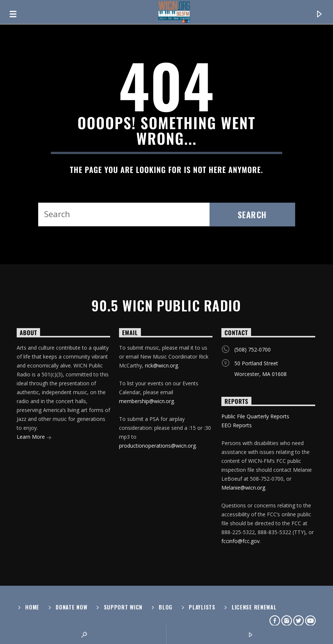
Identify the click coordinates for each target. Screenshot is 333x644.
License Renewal (254, 607)
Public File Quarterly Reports (255, 416)
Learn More (34, 437)
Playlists (202, 607)
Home (32, 607)
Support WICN (123, 607)
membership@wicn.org (146, 401)
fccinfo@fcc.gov (240, 541)
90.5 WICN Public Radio (166, 305)
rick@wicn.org (161, 365)
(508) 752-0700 (253, 349)
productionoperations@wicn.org (157, 446)
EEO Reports (237, 425)
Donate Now (71, 607)
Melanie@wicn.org (243, 488)
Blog (166, 607)
